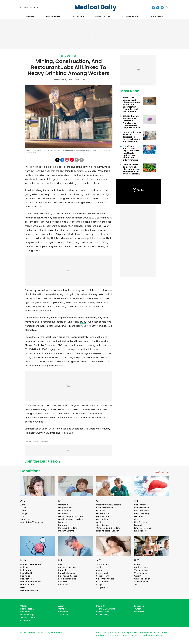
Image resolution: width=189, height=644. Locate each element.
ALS (22, 516)
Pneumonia (64, 585)
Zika (136, 585)
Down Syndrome (66, 531)
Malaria (24, 567)
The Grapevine (69, 56)
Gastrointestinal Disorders (109, 505)
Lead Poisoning (142, 513)
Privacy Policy (103, 612)
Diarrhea (62, 525)
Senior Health (103, 573)
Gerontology (102, 519)
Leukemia (139, 516)
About (61, 606)
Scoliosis (100, 567)
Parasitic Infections (67, 573)
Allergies (24, 513)
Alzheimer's (26, 519)
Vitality (24, 606)
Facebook (139, 606)
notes (67, 345)
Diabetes (63, 522)
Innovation (25, 612)
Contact (62, 609)
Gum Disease (103, 525)
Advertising (64, 615)
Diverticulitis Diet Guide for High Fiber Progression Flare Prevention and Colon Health (131, 169)
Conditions (30, 471)
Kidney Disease (142, 508)
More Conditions (162, 472)
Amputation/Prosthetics (32, 522)
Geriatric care (103, 516)
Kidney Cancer (141, 505)
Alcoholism (26, 511)
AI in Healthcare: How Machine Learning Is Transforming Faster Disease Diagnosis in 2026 (131, 122)
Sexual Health (103, 576)
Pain (60, 564)
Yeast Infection (141, 582)
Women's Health (142, 579)
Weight (138, 576)
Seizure (100, 570)
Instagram (139, 612)
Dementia (63, 505)
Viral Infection (141, 573)
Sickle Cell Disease (105, 579)
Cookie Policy (103, 615)
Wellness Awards (131, 16)
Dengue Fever (65, 508)
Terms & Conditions (106, 609)
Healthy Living (27, 615)
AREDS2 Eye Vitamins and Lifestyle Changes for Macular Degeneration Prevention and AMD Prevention (131, 105)
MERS (23, 588)
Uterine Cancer (142, 567)
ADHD (23, 508)
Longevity (139, 525)
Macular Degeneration (31, 564)
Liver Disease (140, 522)
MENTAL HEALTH (53, 16)
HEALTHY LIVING (103, 16)
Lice (136, 519)
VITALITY (30, 16)
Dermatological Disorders (71, 516)
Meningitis (25, 576)
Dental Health (65, 511)
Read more (158, 635)
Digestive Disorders (67, 528)
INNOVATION (78, 16)
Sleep (99, 585)
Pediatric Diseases (67, 579)
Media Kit (101, 606)
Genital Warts (103, 513)
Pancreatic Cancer (67, 567)
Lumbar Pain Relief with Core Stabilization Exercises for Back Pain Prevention (132, 137)
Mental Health (27, 585)
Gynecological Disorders (108, 528)
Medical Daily (95, 7)
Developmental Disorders (70, 519)
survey (35, 214)
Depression (64, 513)
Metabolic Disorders (30, 590)
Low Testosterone (143, 528)
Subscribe (63, 612)
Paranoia (63, 570)
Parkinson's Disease (68, 576)
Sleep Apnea (102, 588)
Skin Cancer (102, 582)
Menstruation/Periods (31, 582)
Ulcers (137, 564)
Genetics (101, 511)
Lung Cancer (140, 531)
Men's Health (26, 573)
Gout (99, 522)
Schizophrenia (103, 564)
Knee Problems (141, 511)
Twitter (137, 609)
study (83, 322)
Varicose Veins (141, 570)
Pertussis (63, 582)
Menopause (26, 579)
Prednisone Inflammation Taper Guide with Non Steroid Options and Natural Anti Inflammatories (131, 153)
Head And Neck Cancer (107, 531)
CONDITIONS (157, 16)
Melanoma (26, 570)
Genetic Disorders (105, 508)
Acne (23, 505)
